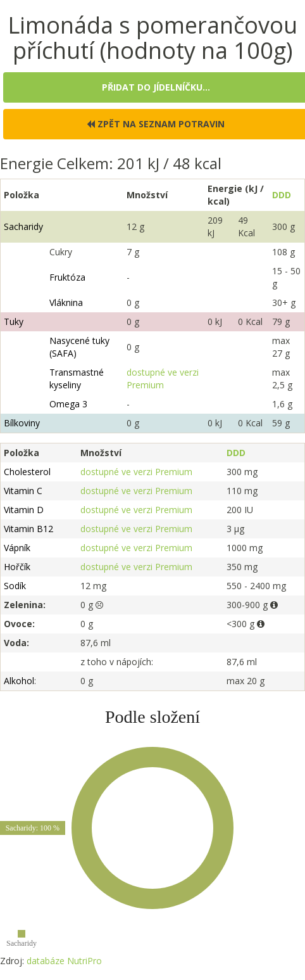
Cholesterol (27, 472)
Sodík (15, 586)
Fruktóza (67, 277)
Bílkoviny (22, 423)
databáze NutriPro (64, 961)
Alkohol (19, 681)
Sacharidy (23, 226)
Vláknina (66, 302)
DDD (282, 195)
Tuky (14, 321)
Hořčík (17, 567)
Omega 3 (68, 404)
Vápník (17, 548)
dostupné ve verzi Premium (163, 379)
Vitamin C (23, 491)
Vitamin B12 (28, 529)
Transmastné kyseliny (77, 379)
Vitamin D (24, 510)
